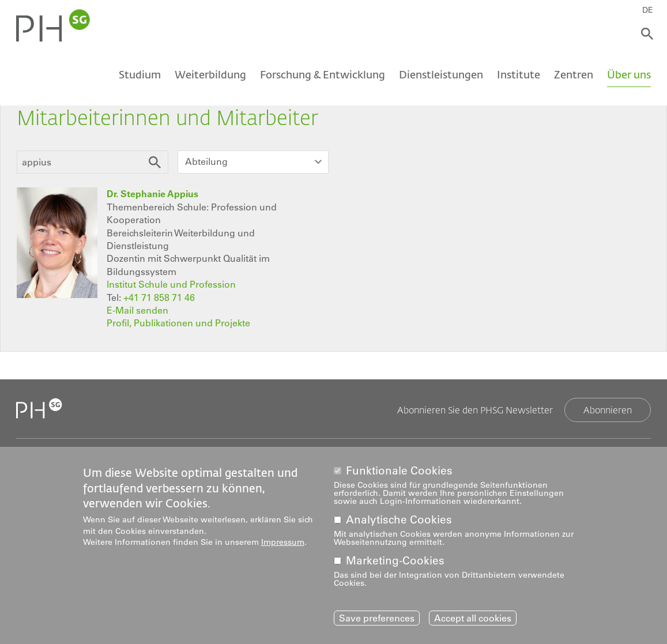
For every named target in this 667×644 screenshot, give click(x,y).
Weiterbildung (210, 74)
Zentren (574, 74)
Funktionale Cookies (399, 471)
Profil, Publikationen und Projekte (178, 323)
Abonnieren (608, 410)
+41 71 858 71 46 (159, 297)
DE (648, 10)
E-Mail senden (137, 310)
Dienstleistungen (441, 74)
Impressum (283, 543)
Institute (519, 74)
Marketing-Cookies (395, 561)
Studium (140, 74)
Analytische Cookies (399, 520)
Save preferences (377, 618)
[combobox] (253, 162)
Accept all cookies (473, 618)
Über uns (629, 74)
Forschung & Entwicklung (323, 74)
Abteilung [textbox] (206, 161)
